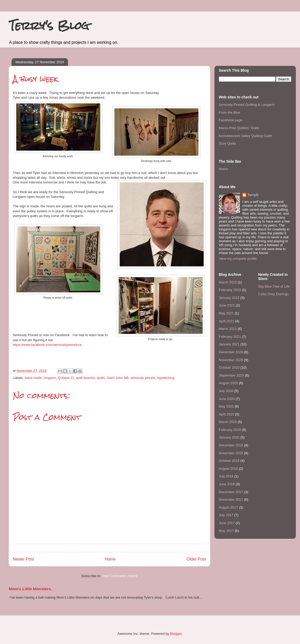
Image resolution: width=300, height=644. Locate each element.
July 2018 (226, 476)
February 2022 (230, 290)
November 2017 (231, 500)
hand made (33, 378)
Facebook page (231, 120)
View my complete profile (238, 259)
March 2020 (228, 422)
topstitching (166, 378)
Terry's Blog (49, 26)
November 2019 (231, 453)
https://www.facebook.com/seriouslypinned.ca (47, 345)
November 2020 (231, 360)
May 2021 (226, 313)
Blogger (176, 634)
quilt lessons (86, 378)
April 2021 (227, 321)
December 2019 (231, 445)
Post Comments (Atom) (120, 576)
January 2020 (229, 437)
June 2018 (227, 484)
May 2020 (226, 406)
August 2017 (228, 507)
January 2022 (229, 298)
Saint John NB (118, 378)
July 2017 (226, 515)
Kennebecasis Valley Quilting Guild (245, 136)
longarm (50, 378)
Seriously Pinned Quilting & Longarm (247, 105)
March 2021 (228, 329)
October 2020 (229, 368)
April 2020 (227, 414)
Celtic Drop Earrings (273, 294)
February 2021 (230, 337)
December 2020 (231, 352)
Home (110, 559)
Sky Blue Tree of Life (274, 286)
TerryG (253, 195)
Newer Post (23, 559)
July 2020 (226, 391)
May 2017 (226, 531)
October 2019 (229, 461)
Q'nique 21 (66, 378)
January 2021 (229, 344)
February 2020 (230, 430)
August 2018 (228, 469)
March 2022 (228, 282)
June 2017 (227, 523)
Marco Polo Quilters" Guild (239, 128)
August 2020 (228, 383)
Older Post (196, 559)
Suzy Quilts (228, 143)
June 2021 (227, 305)
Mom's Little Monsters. (30, 589)
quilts (101, 378)
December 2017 (231, 492)
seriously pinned (143, 378)
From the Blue (230, 112)
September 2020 (231, 375)
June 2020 (227, 399)
